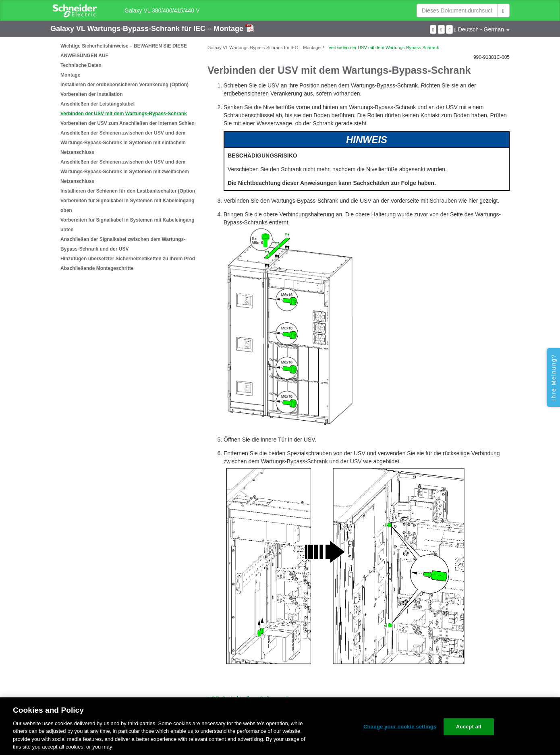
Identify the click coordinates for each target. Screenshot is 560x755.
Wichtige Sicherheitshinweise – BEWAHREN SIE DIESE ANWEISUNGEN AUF (124, 51)
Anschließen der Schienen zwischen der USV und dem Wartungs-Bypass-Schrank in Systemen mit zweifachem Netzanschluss (125, 172)
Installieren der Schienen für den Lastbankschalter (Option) (129, 191)
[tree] (123, 157)
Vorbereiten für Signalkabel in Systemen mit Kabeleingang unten (128, 225)
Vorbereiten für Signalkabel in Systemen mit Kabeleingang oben (128, 205)
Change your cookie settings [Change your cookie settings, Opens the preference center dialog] (400, 727)
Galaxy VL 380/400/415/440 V (162, 10)
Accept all (469, 727)
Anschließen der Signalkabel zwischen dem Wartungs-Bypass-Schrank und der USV (123, 244)
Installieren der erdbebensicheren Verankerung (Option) (124, 85)
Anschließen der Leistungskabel (97, 104)
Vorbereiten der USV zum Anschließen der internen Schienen (130, 123)
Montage (70, 75)
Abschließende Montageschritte (97, 268)
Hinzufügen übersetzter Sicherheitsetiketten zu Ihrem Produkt (131, 259)
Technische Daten (81, 65)
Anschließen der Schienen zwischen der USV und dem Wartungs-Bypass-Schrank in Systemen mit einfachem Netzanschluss (123, 143)
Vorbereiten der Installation (91, 94)
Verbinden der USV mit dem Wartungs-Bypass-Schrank (124, 114)
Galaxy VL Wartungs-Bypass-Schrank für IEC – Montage (148, 29)
